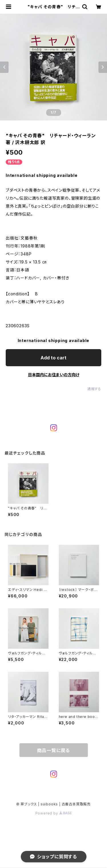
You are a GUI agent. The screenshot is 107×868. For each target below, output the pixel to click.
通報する (94, 389)
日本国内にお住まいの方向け (54, 375)
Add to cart (53, 358)
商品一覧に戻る (54, 750)
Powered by (54, 813)
